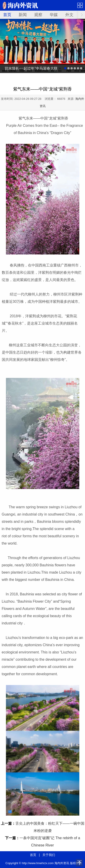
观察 (38, 15)
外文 (69, 15)
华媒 (54, 15)
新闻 (23, 15)
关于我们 (49, 855)
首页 (7, 15)
